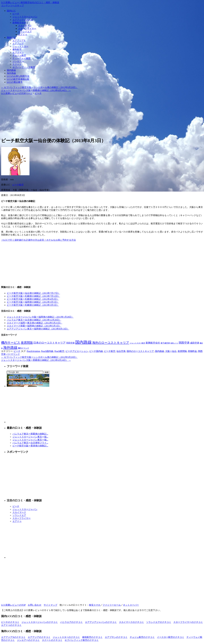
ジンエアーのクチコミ (28, 640)
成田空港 (195, 343)
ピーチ (16, 14)
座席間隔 (27, 343)
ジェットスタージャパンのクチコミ (40, 622)
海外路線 (11, 73)
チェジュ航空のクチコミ (142, 637)
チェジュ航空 (19, 55)
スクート (17, 64)
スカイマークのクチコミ (131, 622)
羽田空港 (70, 343)
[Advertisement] (86, 115)
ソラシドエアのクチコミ (159, 622)
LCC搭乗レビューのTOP (13, 605)
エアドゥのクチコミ (11, 625)
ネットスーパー (131, 605)
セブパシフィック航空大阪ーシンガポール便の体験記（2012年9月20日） (39, 87)
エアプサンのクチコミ (116, 637)
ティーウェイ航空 (22, 58)
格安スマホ (95, 605)
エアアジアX (19, 40)
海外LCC (11, 37)
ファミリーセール (112, 605)
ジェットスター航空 (137, 343)
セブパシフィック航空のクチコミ (82, 640)
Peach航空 (59, 351)
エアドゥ (23, 35)
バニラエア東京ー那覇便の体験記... (30, 434)
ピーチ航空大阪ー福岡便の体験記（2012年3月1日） (33, 302)
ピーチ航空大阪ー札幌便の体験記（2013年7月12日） (33, 296)
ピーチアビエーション (77, 351)
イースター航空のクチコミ (171, 637)
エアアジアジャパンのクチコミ (101, 622)
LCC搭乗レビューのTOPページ (17, 93)
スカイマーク (25, 26)
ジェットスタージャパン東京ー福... (30, 437)
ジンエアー (18, 61)
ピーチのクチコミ (10, 622)
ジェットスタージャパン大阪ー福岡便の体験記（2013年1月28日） (40, 317)
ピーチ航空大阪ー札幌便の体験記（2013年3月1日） (33, 305)
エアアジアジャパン (23, 20)
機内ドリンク (24, 348)
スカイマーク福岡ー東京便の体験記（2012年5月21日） (35, 323)
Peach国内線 (47, 351)
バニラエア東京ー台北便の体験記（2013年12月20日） (34, 320)
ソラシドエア (25, 32)
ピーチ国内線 (96, 351)
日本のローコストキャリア (49, 343)
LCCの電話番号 (15, 82)
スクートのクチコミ (52, 640)
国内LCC (11, 11)
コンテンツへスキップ (12, 5)
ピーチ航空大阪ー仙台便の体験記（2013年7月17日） (33, 293)
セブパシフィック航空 (24, 67)
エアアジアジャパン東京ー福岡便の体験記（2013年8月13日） (38, 329)
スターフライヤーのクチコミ (188, 622)
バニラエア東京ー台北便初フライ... (30, 443)
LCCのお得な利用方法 (18, 76)
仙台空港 (121, 351)
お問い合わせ (35, 605)
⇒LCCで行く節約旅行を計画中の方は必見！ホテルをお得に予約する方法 (38, 240)
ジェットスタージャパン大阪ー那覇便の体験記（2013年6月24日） (36, 90)
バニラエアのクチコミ (71, 622)
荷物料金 (192, 351)
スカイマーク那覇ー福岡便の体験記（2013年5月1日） (34, 326)
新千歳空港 (165, 343)
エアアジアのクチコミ (39, 637)
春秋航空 (17, 49)
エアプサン (18, 52)
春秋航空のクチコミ (92, 637)
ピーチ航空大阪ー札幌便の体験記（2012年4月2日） (33, 299)
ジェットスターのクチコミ (66, 637)
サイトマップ (50, 605)
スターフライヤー (27, 29)
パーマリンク (13, 354)
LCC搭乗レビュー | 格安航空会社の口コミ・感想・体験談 (30, 2)
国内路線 (11, 70)
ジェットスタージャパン (25, 17)
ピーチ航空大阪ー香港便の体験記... (30, 446)
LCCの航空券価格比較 (18, 79)
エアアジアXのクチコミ (13, 637)
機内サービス (11, 343)
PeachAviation (33, 351)
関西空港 (184, 343)
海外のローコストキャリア (111, 343)
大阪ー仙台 (171, 351)
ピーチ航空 (18, 185)
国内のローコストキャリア (140, 351)
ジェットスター (20, 46)
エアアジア (18, 43)
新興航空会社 (19, 23)
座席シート (174, 343)
